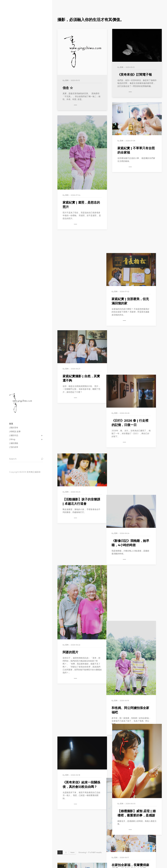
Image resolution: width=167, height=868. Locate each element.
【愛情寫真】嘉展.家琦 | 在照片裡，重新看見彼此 (82, 756)
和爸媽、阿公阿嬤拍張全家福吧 (136, 497)
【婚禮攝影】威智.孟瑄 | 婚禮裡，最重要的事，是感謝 (137, 813)
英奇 (67, 80)
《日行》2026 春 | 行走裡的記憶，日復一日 (136, 303)
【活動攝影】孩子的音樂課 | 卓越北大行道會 (81, 360)
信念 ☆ (68, 88)
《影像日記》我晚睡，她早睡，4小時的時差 (136, 381)
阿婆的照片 (70, 474)
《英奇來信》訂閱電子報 (135, 75)
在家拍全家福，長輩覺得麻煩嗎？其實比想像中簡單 (136, 616)
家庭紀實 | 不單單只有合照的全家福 (136, 150)
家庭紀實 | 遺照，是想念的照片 (81, 205)
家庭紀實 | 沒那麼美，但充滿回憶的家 (136, 225)
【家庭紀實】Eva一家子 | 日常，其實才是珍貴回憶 (135, 694)
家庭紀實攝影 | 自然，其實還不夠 (81, 283)
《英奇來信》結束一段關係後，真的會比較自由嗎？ (81, 559)
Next (72, 852)
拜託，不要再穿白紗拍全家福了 (81, 637)
